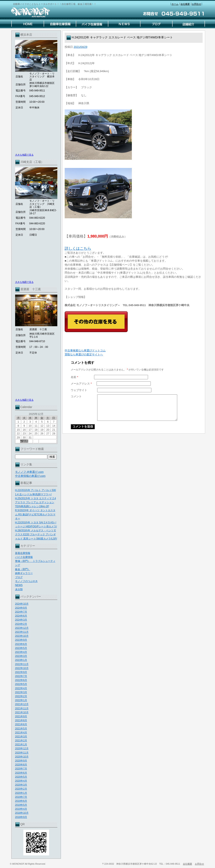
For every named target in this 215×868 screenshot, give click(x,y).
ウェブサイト (79, 390)
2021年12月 (22, 704)
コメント (76, 396)
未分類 (19, 589)
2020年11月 (22, 753)
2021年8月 (21, 720)
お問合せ (197, 4)
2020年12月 (22, 748)
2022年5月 (21, 684)
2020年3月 (21, 785)
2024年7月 (21, 612)
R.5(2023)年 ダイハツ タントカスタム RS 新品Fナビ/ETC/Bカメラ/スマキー (35, 514)
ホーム (175, 4)
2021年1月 (21, 745)
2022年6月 (21, 680)
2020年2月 (21, 789)
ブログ (19, 577)
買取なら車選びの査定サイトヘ (84, 354)
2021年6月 (21, 724)
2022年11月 (22, 664)
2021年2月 (21, 741)
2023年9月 (21, 640)
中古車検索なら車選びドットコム (85, 350)
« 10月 (24, 441)
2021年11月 (22, 708)
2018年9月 (21, 817)
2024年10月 (22, 604)
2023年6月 (21, 644)
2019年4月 (21, 809)
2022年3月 (21, 692)
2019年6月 (21, 801)
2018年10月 (22, 813)
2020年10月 (22, 757)
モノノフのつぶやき (26, 581)
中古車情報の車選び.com (30, 476)
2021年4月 (21, 733)
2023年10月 (22, 636)
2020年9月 (21, 761)
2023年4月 (21, 652)
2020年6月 (21, 773)
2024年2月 (21, 624)
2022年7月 (21, 676)
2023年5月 (21, 648)
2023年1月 (21, 660)
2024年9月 (21, 608)
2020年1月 (21, 793)
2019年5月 (21, 805)
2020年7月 (21, 769)
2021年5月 (21, 729)
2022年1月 (21, 700)
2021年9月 (21, 716)
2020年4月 (21, 781)
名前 (74, 377)
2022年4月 (21, 688)
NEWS (19, 585)
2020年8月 (21, 765)
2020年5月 (21, 777)
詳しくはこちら (78, 248)
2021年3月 (21, 737)
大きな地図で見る (24, 155)
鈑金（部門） (23, 569)
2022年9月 (21, 672)
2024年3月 (21, 620)
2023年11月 (22, 632)
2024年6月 (21, 616)
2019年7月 (21, 797)
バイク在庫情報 (24, 557)
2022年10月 (22, 668)
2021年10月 (22, 712)
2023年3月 (21, 656)
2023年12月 (22, 628)
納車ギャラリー (24, 573)
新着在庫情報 (23, 553)
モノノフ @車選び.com (29, 472)
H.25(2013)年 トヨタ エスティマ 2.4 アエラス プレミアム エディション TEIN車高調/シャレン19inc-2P (36, 502)
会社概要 (185, 4)
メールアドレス (81, 384)
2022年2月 (21, 696)
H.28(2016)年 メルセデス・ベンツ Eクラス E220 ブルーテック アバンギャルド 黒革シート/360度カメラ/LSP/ (36, 534)
